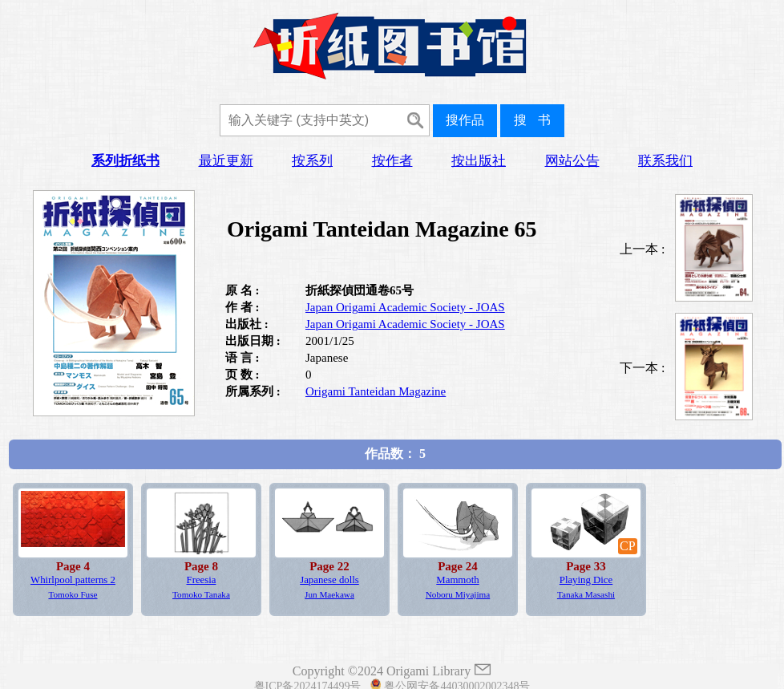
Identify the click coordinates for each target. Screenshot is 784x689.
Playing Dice (586, 580)
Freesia (202, 580)
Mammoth (457, 580)
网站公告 (572, 161)
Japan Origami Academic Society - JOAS (405, 307)
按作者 (392, 161)
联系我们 (665, 161)
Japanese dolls (329, 580)
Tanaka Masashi (586, 594)
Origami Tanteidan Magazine (376, 391)
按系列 (312, 161)
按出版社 (479, 161)
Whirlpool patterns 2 (73, 580)
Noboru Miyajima (458, 594)
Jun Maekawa (329, 594)
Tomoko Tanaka (201, 594)
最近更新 (226, 161)
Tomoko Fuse (73, 594)
